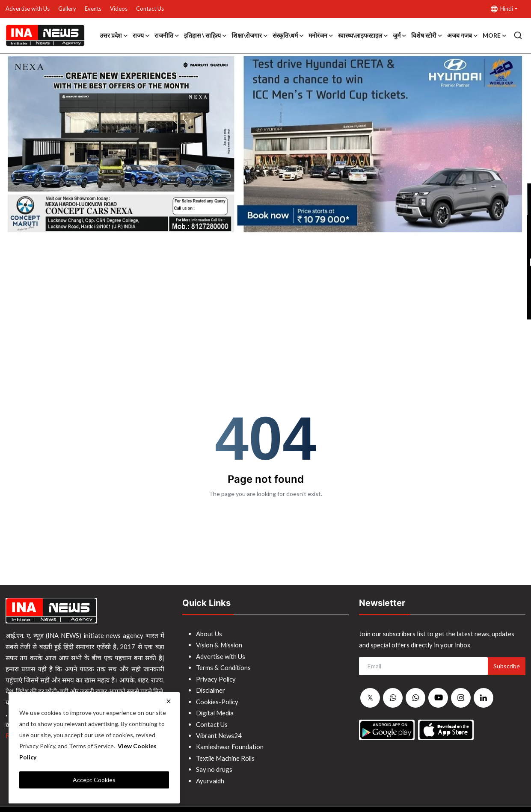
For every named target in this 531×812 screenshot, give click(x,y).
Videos (119, 9)
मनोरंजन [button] (321, 35)
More (495, 35)
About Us (209, 634)
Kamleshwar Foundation (230, 745)
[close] (169, 701)
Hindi (502, 9)
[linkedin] (484, 698)
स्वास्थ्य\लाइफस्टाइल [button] (363, 35)
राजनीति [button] (167, 35)
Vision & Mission (220, 645)
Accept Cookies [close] (94, 780)
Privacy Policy (217, 678)
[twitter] (370, 698)
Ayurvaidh (210, 778)
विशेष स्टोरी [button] (427, 35)
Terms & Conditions (224, 667)
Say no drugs (214, 767)
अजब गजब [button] (463, 35)
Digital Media (216, 712)
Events (93, 9)
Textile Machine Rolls (227, 756)
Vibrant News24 (219, 734)
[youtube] (438, 698)
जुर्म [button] (400, 35)
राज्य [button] (141, 35)
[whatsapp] (393, 698)
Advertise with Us (28, 9)
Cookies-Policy (218, 700)
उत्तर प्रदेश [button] (114, 35)
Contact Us (150, 9)
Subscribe (507, 666)
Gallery (67, 9)
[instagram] (461, 698)
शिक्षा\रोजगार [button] (250, 35)
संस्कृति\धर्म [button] (288, 35)
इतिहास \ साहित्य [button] (206, 35)
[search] (518, 35)
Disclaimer (211, 689)
